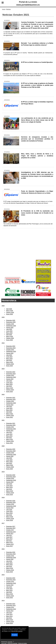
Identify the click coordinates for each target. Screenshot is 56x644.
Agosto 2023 (10, 379)
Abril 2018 (9, 515)
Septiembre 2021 (11, 429)
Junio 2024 (9, 357)
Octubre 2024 (10, 350)
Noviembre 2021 (11, 425)
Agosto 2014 (10, 611)
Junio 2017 (9, 537)
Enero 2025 (10, 340)
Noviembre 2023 (11, 374)
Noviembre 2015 (11, 580)
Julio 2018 (9, 510)
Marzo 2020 (10, 465)
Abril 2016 (9, 566)
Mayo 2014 (9, 616)
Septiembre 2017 (11, 532)
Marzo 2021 (10, 439)
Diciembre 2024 (11, 346)
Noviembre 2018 (11, 502)
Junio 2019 (9, 486)
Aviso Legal (4, 643)
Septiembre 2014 (11, 609)
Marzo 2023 (10, 388)
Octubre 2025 (10, 324)
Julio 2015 (9, 587)
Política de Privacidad (12, 643)
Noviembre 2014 (11, 605)
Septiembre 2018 (11, 506)
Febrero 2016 (10, 570)
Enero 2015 (10, 598)
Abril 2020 (9, 463)
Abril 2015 (9, 592)
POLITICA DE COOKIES (17, 631)
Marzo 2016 (10, 568)
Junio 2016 (9, 563)
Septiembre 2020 (11, 455)
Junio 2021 (9, 434)
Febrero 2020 (10, 467)
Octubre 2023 (10, 375)
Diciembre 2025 (11, 320)
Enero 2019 (10, 495)
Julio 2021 (9, 432)
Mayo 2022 (9, 410)
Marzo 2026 (10, 311)
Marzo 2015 (10, 594)
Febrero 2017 (10, 544)
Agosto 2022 (10, 405)
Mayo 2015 (9, 590)
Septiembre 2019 (11, 480)
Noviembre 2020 (11, 451)
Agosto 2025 (10, 328)
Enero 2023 (10, 392)
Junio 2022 (9, 408)
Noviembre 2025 (11, 322)
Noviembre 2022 (11, 399)
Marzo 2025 (10, 336)
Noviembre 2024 (11, 348)
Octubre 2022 (10, 401)
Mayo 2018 (9, 513)
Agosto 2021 (10, 431)
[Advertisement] (28, 247)
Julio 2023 (9, 381)
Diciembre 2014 (11, 604)
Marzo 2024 (10, 362)
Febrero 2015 (10, 596)
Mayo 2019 (9, 487)
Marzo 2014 (10, 620)
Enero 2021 (10, 443)
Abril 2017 (9, 541)
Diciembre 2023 (11, 372)
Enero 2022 (10, 417)
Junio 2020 (9, 460)
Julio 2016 (9, 561)
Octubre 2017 (10, 530)
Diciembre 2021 (11, 423)
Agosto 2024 (10, 353)
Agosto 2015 (10, 585)
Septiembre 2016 (11, 558)
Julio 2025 (9, 329)
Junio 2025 (9, 331)
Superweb (10, 642)
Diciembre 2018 (11, 501)
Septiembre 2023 (11, 377)
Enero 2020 (10, 469)
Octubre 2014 (10, 607)
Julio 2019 (9, 484)
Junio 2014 (9, 614)
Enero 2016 (10, 572)
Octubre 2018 (10, 504)
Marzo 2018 (10, 517)
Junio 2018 (9, 511)
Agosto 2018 (10, 508)
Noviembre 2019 (11, 477)
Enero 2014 (10, 623)
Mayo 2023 (9, 384)
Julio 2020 (9, 458)
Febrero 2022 (10, 415)
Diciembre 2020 (11, 449)
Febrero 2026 (10, 312)
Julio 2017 (9, 535)
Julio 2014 (9, 613)
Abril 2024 (9, 360)
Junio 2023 (9, 383)
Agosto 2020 (10, 456)
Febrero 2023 (10, 390)
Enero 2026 (10, 314)
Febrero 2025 (10, 338)
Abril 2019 (9, 489)
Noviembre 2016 (11, 554)
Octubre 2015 (10, 582)
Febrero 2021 (10, 441)
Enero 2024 (10, 366)
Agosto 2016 (10, 559)
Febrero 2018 (10, 519)
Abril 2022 (9, 412)
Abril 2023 (9, 386)
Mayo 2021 (9, 436)
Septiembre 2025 (11, 326)
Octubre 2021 (10, 427)
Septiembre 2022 (11, 403)
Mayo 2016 (9, 565)
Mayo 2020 (9, 462)
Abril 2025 (9, 335)
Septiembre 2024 (11, 351)
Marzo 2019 (10, 491)
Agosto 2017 (10, 534)
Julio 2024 (9, 355)
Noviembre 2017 (11, 528)
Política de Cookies (23, 643)
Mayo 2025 (9, 333)
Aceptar (15, 635)
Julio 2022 (9, 407)
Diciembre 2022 (11, 398)
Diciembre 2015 (11, 578)
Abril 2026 (9, 309)
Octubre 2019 (10, 478)
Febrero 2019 (10, 493)
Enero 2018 (10, 520)
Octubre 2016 (10, 556)
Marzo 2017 (10, 542)
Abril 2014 (9, 618)
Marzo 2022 (10, 414)
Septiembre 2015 (11, 583)
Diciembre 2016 (11, 552)
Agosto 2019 (10, 482)
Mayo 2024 (9, 359)
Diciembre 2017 (11, 526)
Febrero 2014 (10, 622)
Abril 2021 (9, 438)
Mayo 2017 (9, 539)
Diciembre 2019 (11, 475)
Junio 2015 (9, 589)
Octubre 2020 (10, 453)
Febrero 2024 (10, 364)
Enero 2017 (10, 546)
